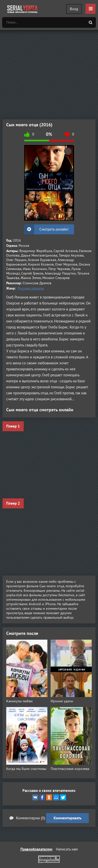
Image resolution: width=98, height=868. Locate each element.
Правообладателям (36, 849)
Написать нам (67, 849)
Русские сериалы (31, 288)
